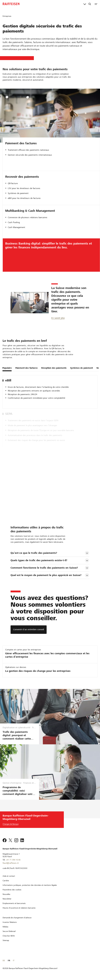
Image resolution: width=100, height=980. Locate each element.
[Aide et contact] (9, 876)
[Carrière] (6, 881)
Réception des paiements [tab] (54, 368)
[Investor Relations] (10, 922)
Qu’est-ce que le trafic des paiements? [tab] (34, 553)
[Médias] (5, 927)
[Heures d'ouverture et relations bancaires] (19, 908)
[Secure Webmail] (9, 931)
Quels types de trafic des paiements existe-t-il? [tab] (39, 560)
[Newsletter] (7, 899)
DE (4, 961)
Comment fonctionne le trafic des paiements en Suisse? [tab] (44, 568)
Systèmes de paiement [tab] (82, 368)
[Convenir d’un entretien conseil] (29, 630)
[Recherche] (90, 4)
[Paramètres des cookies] (12, 890)
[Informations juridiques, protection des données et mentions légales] (30, 885)
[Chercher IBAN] (9, 936)
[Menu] (96, 4)
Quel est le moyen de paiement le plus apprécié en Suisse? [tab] (46, 575)
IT (14, 961)
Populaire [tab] (7, 368)
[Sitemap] (6, 940)
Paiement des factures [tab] (26, 368)
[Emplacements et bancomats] (14, 903)
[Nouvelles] (6, 894)
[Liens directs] (85, 4)
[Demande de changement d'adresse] (17, 918)
